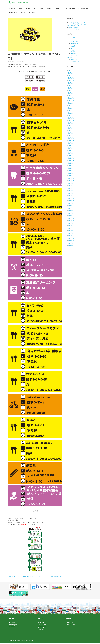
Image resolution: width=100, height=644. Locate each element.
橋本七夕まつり (42, 625)
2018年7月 (71, 226)
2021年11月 (71, 159)
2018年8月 (71, 224)
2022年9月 (71, 143)
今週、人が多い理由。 (74, 30)
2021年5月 (71, 169)
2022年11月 (71, 139)
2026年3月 (71, 73)
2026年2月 (71, 74)
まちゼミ (73, 51)
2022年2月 (71, 154)
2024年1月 (71, 116)
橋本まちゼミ (41, 628)
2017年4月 (71, 246)
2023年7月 (71, 126)
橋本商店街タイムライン (32, 9)
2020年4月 (71, 191)
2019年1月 (71, 216)
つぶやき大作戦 (74, 44)
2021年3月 (71, 173)
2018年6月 (71, 228)
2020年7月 (71, 186)
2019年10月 (71, 201)
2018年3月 (71, 233)
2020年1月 (71, 196)
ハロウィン (24, 62)
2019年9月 (71, 203)
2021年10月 (71, 161)
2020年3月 (71, 193)
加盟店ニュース (74, 60)
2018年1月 (71, 236)
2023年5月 (71, 129)
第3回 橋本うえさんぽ (56, 577)
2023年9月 (71, 123)
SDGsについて (60, 9)
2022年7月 (71, 146)
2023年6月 (71, 128)
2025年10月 (71, 81)
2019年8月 (71, 204)
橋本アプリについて (14, 13)
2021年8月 (71, 164)
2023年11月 (71, 119)
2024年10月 (71, 101)
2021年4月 (71, 171)
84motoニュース (75, 62)
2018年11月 (71, 219)
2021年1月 (71, 176)
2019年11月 (71, 199)
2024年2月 (71, 114)
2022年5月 (71, 149)
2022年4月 (71, 151)
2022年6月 (71, 148)
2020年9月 (71, 183)
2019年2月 (71, 214)
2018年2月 (71, 234)
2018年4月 (71, 231)
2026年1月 (71, 76)
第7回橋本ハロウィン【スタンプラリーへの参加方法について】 (24, 577)
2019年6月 (71, 208)
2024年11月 (71, 99)
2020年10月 (71, 181)
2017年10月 (71, 241)
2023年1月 (71, 136)
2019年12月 (71, 198)
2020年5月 (71, 189)
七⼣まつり (73, 52)
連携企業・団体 (85, 9)
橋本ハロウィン (13, 625)
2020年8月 (71, 184)
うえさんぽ (12, 627)
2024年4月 (71, 111)
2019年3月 (71, 213)
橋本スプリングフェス (76, 42)
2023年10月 (71, 121)
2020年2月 (71, 194)
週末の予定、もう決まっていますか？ (78, 23)
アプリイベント (74, 46)
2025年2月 (71, 94)
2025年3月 (71, 93)
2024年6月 (71, 108)
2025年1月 (71, 96)
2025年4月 (71, 91)
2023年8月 (71, 124)
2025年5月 (71, 89)
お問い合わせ (32, 13)
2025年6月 (71, 88)
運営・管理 (24, 13)
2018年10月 (71, 221)
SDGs (72, 41)
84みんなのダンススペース (72, 9)
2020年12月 (71, 178)
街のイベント (74, 56)
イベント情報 (13, 9)
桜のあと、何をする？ (74, 28)
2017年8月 (71, 244)
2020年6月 (71, 188)
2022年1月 (71, 156)
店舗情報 (42, 9)
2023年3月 (71, 133)
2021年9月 (71, 163)
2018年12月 (71, 218)
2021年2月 (71, 174)
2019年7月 (71, 206)
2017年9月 (71, 243)
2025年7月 (71, 86)
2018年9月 (71, 223)
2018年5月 (71, 229)
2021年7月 (71, 166)
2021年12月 (71, 158)
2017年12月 (71, 238)
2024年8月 (71, 104)
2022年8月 (71, 144)
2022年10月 (71, 141)
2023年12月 (71, 118)
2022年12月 (71, 138)
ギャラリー (50, 9)
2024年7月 (71, 106)
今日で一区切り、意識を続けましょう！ (78, 25)
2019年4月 (71, 211)
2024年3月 (71, 113)
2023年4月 (71, 131)
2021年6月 (71, 168)
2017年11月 (71, 239)
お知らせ (21, 9)
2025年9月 (71, 83)
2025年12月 (71, 78)
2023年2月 (71, 134)
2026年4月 (71, 71)
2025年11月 (71, 79)
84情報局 (73, 47)
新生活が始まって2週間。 (75, 26)
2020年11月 (71, 179)
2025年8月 (71, 84)
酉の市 (72, 49)
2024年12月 (71, 98)
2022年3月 (71, 153)
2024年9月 (71, 103)
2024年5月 (71, 109)
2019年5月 (71, 209)
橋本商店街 (41, 623)
